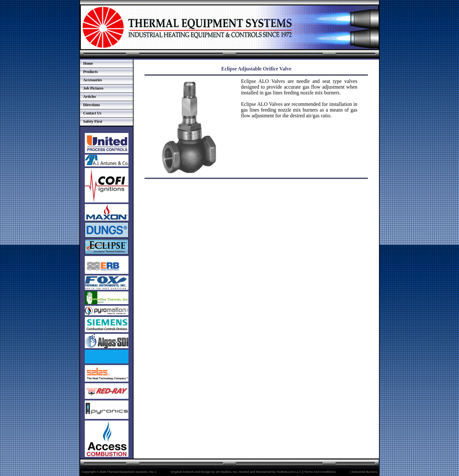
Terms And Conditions (320, 472)
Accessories (93, 80)
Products (91, 72)
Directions (91, 105)
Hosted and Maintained (255, 472)
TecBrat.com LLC (289, 472)
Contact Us (92, 113)
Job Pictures (93, 88)
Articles (90, 97)
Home (88, 63)
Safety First (93, 121)
